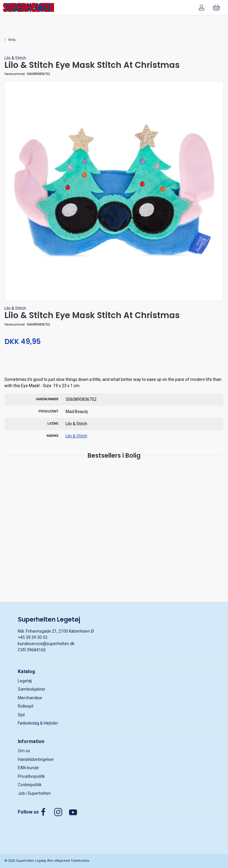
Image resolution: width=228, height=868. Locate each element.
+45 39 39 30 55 (33, 637)
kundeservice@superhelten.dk (46, 644)
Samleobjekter (32, 689)
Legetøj (25, 681)
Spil (21, 715)
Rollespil (26, 706)
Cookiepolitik (30, 785)
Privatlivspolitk (31, 776)
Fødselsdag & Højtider (38, 723)
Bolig (12, 40)
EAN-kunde (28, 768)
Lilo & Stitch (15, 58)
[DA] (28, 7)
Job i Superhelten (34, 793)
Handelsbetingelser (36, 759)
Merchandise (30, 698)
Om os (24, 751)
